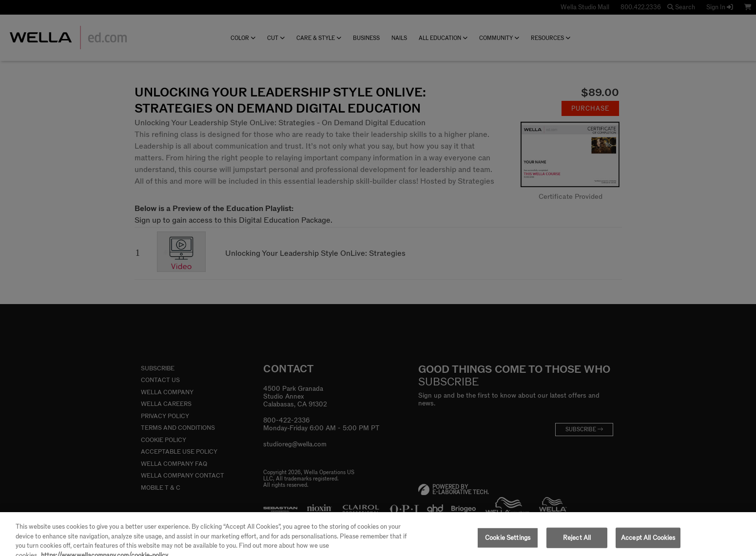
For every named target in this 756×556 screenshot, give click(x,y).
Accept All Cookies (648, 543)
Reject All (577, 543)
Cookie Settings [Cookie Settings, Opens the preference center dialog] (508, 543)
